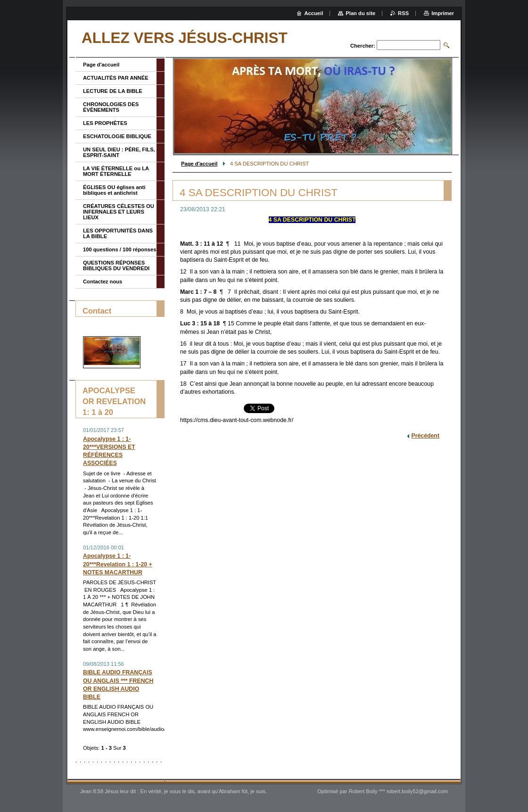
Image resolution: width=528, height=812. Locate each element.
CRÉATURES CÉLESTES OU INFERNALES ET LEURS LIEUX (119, 212)
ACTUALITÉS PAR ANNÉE (116, 78)
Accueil (314, 13)
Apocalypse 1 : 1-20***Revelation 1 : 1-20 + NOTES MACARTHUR (118, 564)
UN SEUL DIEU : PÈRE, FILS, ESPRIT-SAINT (119, 152)
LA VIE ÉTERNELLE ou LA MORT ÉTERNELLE (116, 171)
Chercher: (363, 46)
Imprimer (443, 13)
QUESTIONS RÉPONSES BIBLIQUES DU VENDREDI (116, 265)
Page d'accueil (199, 164)
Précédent (425, 436)
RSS (403, 13)
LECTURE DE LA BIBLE (113, 91)
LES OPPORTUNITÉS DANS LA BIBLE (118, 233)
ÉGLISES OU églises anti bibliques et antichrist (114, 190)
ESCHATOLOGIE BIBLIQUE (117, 136)
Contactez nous (103, 282)
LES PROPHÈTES (105, 123)
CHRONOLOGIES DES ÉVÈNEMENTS (111, 107)
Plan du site (360, 13)
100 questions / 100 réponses (120, 249)
